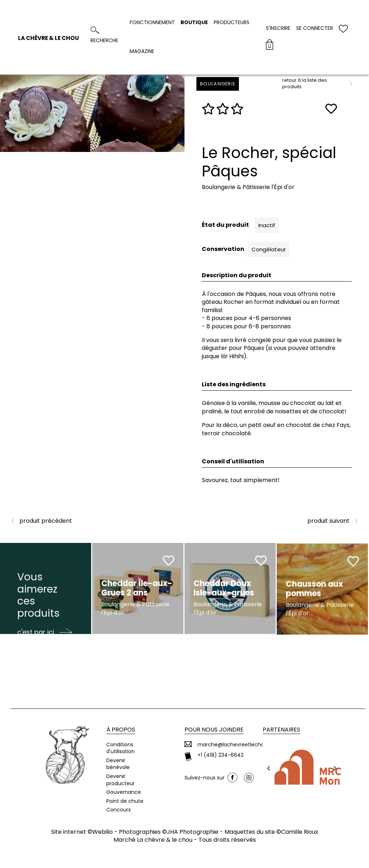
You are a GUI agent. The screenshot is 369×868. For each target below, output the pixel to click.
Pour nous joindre (214, 730)
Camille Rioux (300, 832)
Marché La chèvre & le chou (153, 840)
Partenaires (281, 730)
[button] (269, 768)
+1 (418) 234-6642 (221, 755)
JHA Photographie (193, 832)
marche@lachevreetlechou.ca (236, 745)
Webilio (103, 832)
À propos (121, 730)
